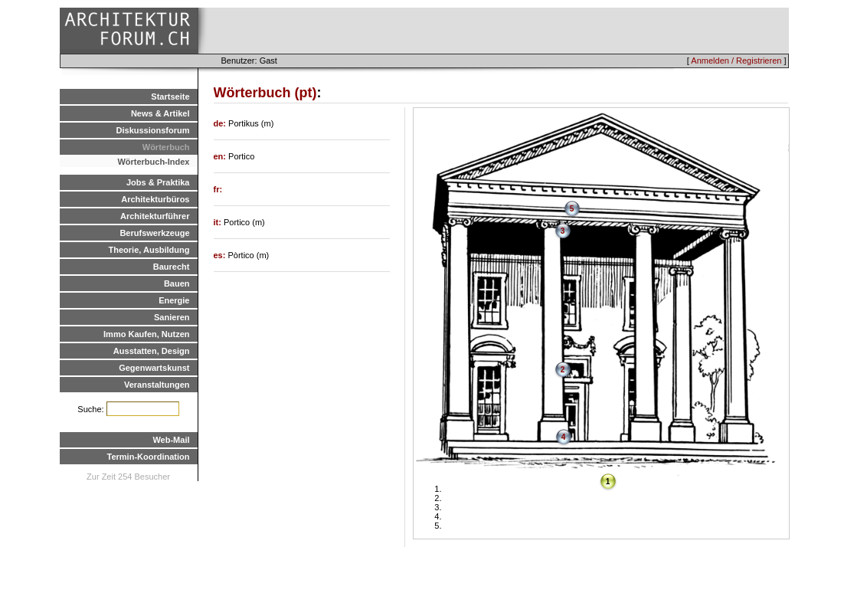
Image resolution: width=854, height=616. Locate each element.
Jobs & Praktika (158, 182)
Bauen (177, 283)
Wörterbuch (166, 147)
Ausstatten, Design (152, 351)
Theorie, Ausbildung (149, 250)
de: (221, 123)
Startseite (170, 97)
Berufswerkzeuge (154, 233)
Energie (174, 300)
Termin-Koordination (149, 457)
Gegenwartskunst (154, 368)
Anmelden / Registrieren (736, 61)
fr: (218, 189)
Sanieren (172, 317)
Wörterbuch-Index (153, 162)
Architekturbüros (155, 199)
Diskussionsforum (153, 130)
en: (221, 156)
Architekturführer (155, 216)
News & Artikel (160, 113)
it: (219, 222)
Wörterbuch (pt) (265, 93)
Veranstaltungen (157, 385)
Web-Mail (171, 440)
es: (221, 255)
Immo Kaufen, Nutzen (146, 334)
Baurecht (172, 267)
